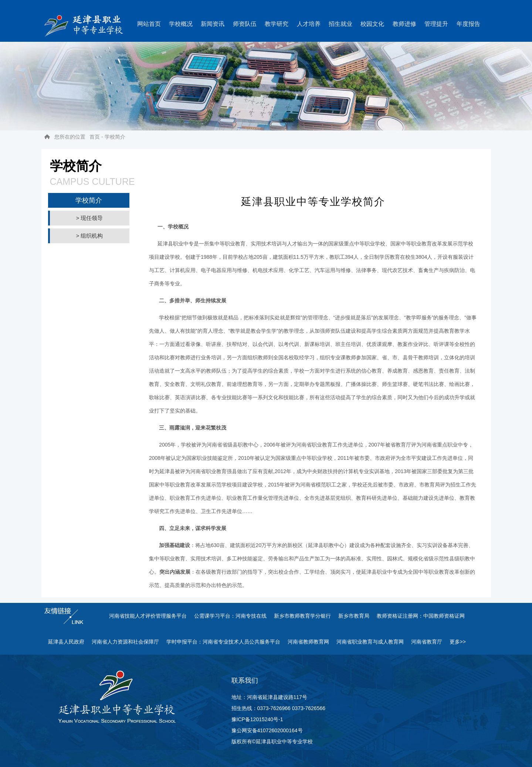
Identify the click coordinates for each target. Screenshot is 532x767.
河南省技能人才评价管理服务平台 (148, 616)
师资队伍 (245, 24)
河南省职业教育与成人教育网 (370, 642)
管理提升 (436, 24)
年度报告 (468, 24)
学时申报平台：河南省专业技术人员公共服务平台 (223, 642)
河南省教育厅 (427, 642)
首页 (95, 137)
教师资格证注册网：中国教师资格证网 (421, 616)
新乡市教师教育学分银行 (302, 616)
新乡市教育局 (354, 616)
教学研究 (277, 24)
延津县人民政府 (66, 642)
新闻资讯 (213, 24)
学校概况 (181, 24)
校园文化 (372, 24)
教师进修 (404, 24)
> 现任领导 (90, 218)
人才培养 (309, 24)
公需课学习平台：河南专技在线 (230, 616)
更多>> (458, 642)
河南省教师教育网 (308, 642)
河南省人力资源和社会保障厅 (125, 642)
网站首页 (149, 24)
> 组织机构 (90, 236)
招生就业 (340, 24)
